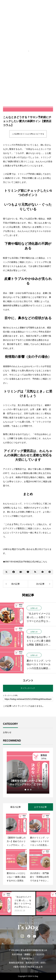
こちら (44, 562)
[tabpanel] (28, 773)
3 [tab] (31, 790)
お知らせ (34, 608)
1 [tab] (26, 790)
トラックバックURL (10, 695)
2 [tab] (28, 790)
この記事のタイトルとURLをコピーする (28, 134)
